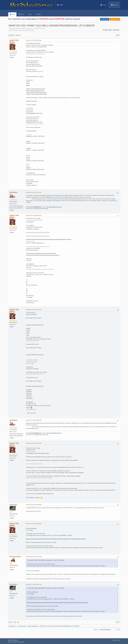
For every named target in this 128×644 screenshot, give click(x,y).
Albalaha (14, 192)
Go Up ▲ (118, 640)
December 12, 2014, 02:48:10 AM (34, 443)
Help (114, 640)
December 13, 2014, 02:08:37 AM (34, 584)
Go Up (10, 622)
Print (118, 35)
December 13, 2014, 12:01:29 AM (34, 524)
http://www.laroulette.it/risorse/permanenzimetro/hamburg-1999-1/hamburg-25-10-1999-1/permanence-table (56, 539)
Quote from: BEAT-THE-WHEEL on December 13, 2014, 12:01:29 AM (46, 560)
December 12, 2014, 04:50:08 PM (34, 505)
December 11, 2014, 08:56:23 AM (34, 310)
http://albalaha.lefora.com (55, 207)
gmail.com (38, 207)
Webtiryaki (16, 640)
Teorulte (14, 505)
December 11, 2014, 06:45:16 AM (34, 40)
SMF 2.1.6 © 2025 (12, 642)
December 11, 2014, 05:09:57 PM (34, 420)
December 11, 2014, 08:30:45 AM (34, 215)
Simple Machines (21, 642)
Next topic (116, 30)
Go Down (11, 35)
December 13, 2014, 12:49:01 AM (34, 556)
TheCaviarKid (16, 557)
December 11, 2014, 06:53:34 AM (34, 192)
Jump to (96, 630)
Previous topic (107, 30)
